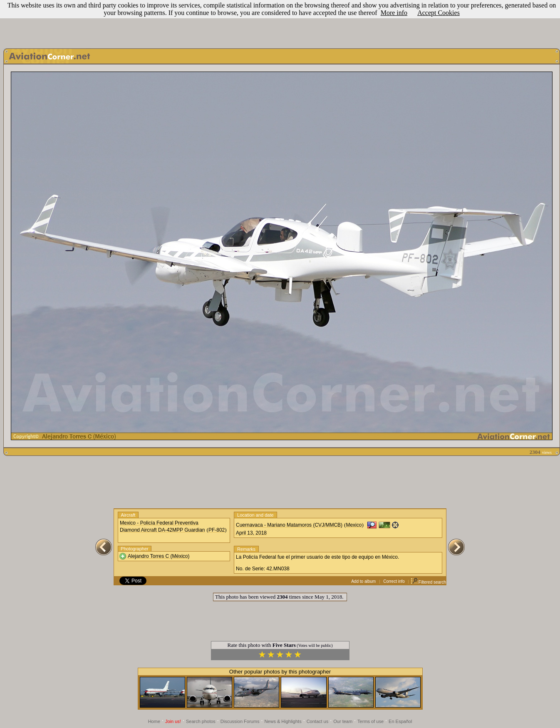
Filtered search (428, 582)
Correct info (394, 581)
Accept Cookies (439, 13)
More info (394, 13)
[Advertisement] (280, 22)
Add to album (363, 581)
